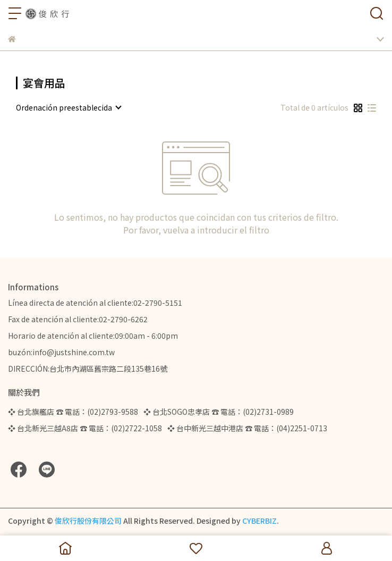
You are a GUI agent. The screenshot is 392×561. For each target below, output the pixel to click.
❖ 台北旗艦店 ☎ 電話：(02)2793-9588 (73, 412)
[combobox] (68, 107)
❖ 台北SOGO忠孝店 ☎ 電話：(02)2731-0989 (219, 412)
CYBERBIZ (259, 521)
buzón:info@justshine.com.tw (61, 352)
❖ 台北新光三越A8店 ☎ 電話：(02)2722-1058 (85, 428)
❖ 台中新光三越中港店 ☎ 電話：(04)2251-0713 (247, 428)
